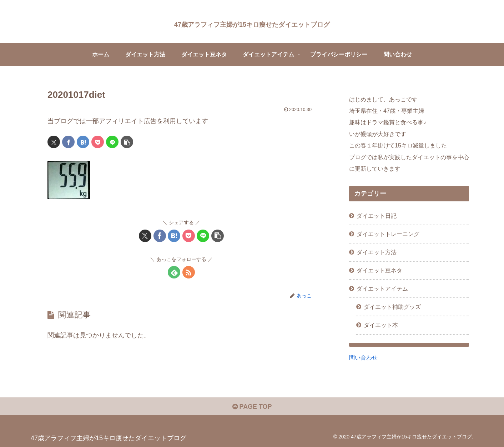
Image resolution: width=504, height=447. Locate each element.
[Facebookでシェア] (68, 142)
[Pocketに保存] (98, 142)
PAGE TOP (252, 407)
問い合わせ (363, 357)
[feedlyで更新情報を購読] (174, 272)
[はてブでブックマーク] (83, 142)
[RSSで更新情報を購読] (189, 272)
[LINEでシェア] (112, 142)
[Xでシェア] (54, 142)
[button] (127, 142)
